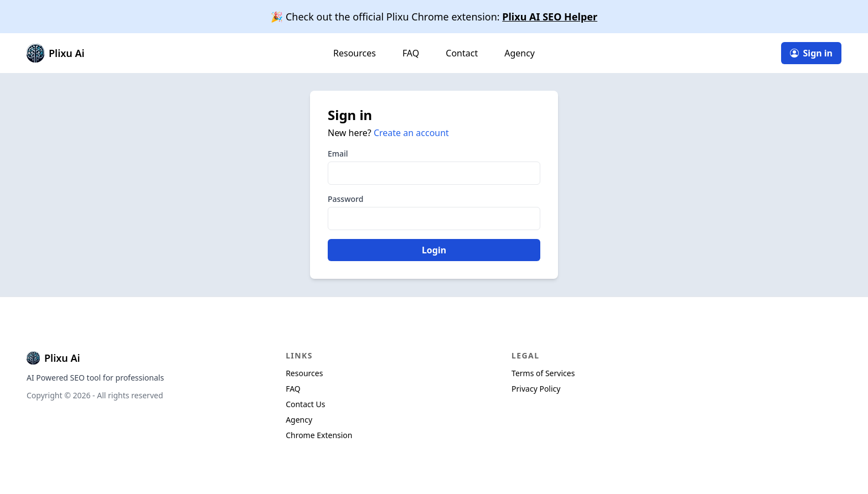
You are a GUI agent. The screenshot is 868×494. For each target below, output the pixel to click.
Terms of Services (543, 373)
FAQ (411, 53)
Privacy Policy (536, 389)
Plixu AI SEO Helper (550, 17)
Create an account (411, 133)
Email (338, 154)
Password (345, 199)
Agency (520, 53)
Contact (462, 53)
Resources (355, 53)
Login (434, 250)
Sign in (811, 53)
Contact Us (305, 404)
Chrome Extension (319, 435)
